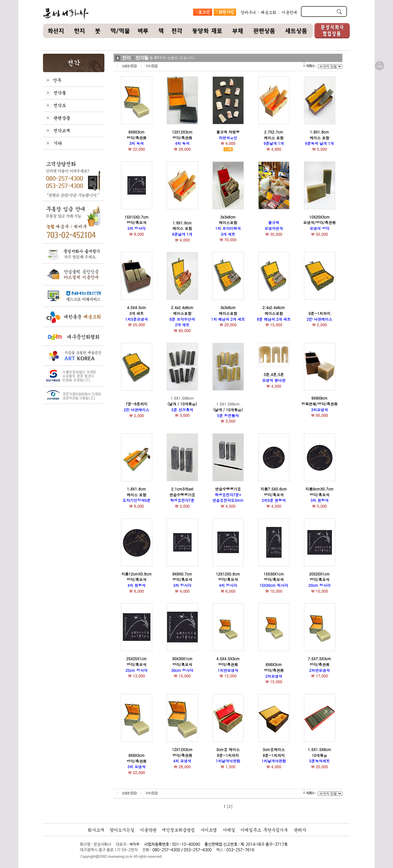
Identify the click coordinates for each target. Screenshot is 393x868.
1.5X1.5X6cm (182, 404)
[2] (230, 806)
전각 (126, 58)
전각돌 (142, 58)
